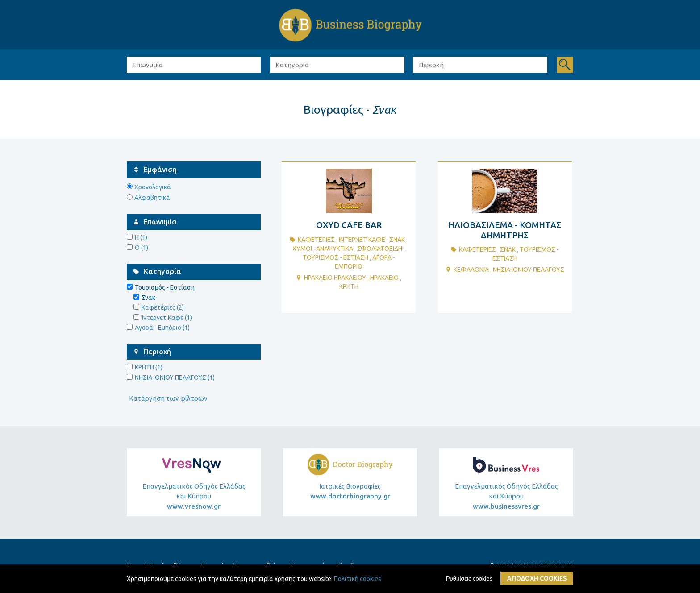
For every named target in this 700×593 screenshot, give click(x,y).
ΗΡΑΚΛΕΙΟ (384, 278)
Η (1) (141, 237)
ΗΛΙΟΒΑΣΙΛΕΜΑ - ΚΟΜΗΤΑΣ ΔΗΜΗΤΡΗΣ (505, 230)
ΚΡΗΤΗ (349, 286)
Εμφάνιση (160, 170)
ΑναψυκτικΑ (335, 249)
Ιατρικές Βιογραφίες (350, 491)
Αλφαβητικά (152, 198)
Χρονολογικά (153, 187)
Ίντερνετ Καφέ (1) (167, 318)
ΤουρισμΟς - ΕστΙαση (335, 257)
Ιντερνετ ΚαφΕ (362, 240)
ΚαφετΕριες (316, 240)
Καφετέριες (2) (163, 307)
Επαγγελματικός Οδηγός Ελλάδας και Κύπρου (194, 497)
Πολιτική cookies (358, 579)
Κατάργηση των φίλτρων (168, 398)
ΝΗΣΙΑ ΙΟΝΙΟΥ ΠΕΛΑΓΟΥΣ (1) (175, 377)
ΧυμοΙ (302, 249)
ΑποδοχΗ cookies (537, 579)
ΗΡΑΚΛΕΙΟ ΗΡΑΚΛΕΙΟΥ (335, 278)
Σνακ (397, 240)
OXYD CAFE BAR (349, 225)
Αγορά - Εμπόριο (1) (162, 328)
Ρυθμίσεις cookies (469, 579)
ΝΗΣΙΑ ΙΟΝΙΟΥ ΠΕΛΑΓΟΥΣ (529, 270)
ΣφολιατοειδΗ (380, 249)
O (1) (142, 248)
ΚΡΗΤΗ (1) (149, 367)
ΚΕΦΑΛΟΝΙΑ (471, 270)
